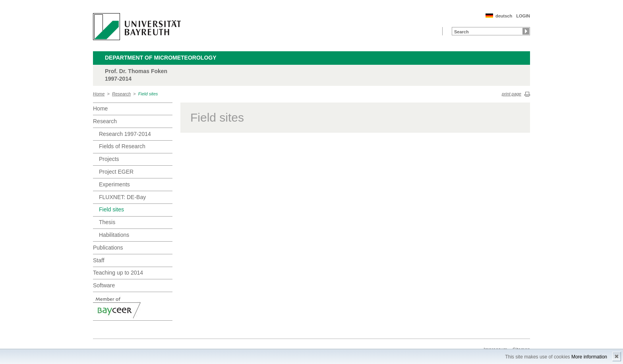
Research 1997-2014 (125, 134)
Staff (99, 260)
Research (121, 94)
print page (512, 94)
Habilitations (114, 235)
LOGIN (523, 16)
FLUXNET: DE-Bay (122, 197)
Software (104, 285)
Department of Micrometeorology (161, 58)
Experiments (114, 184)
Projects (109, 159)
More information (589, 357)
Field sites (148, 94)
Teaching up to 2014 (118, 273)
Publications (108, 248)
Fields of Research (122, 146)
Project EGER (116, 172)
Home (99, 94)
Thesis (107, 222)
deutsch (504, 16)
